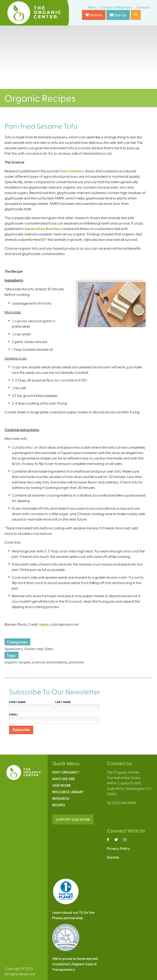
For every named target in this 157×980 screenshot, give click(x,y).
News (92, 7)
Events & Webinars (116, 7)
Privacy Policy (118, 848)
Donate (94, 15)
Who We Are (63, 779)
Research (61, 798)
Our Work (62, 785)
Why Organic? (66, 772)
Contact (143, 7)
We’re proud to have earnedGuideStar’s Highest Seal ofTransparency (75, 964)
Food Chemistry (71, 171)
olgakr (45, 624)
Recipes (59, 805)
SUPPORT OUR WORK (73, 819)
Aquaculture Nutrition (42, 228)
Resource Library (68, 792)
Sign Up (118, 15)
